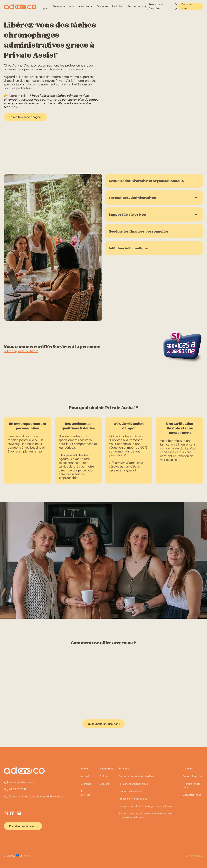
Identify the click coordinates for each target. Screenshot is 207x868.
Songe (28, 856)
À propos (43, 6)
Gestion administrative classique (136, 776)
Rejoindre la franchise (156, 6)
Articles (104, 776)
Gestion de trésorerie (130, 791)
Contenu (105, 784)
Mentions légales (194, 856)
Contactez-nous (188, 6)
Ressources (134, 6)
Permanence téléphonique (133, 784)
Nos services (86, 793)
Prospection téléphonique (133, 799)
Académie (102, 6)
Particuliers (118, 6)
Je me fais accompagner (26, 117)
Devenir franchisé (193, 776)
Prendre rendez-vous (23, 826)
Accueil (85, 776)
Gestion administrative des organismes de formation (147, 806)
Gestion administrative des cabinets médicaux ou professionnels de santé (145, 815)
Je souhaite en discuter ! (104, 724)
